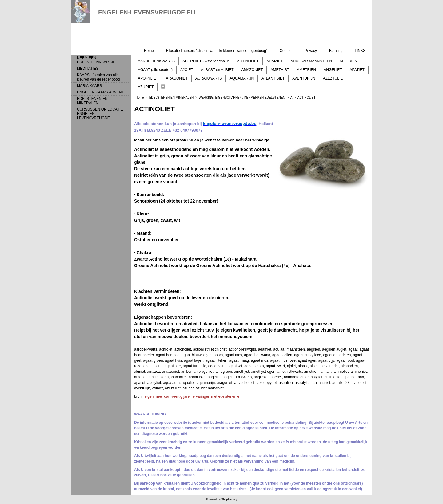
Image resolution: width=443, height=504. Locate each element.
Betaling (336, 51)
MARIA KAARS (89, 86)
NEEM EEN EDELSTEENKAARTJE (96, 60)
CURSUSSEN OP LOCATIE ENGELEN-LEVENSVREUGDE (100, 114)
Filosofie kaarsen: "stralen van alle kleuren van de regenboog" (217, 51)
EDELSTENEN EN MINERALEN (92, 101)
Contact (286, 51)
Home (149, 51)
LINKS (360, 51)
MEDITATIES (88, 69)
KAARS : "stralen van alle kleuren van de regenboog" (99, 77)
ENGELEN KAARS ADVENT (100, 92)
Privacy (311, 51)
